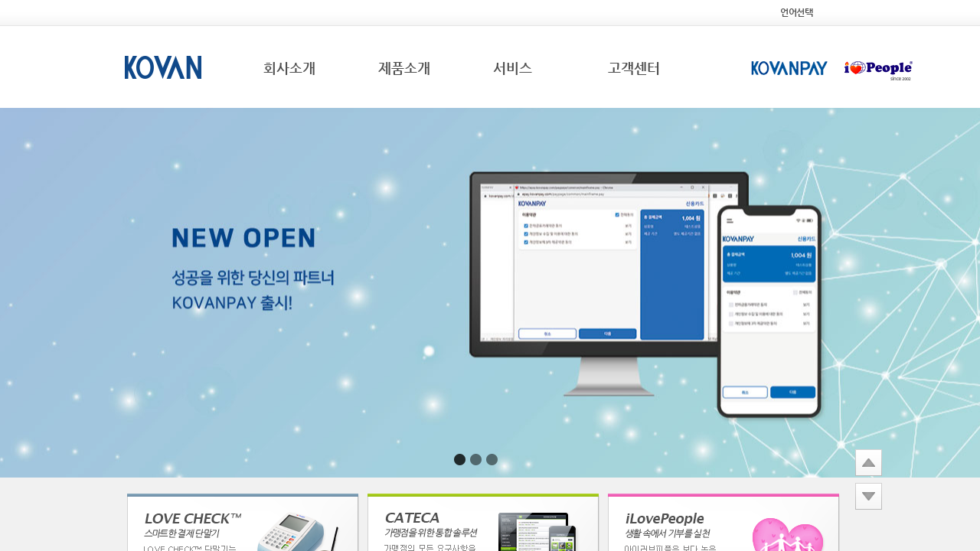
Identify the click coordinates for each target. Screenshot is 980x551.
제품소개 (404, 68)
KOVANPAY (789, 70)
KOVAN (163, 67)
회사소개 (289, 68)
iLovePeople (879, 70)
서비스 (513, 68)
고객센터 (634, 68)
